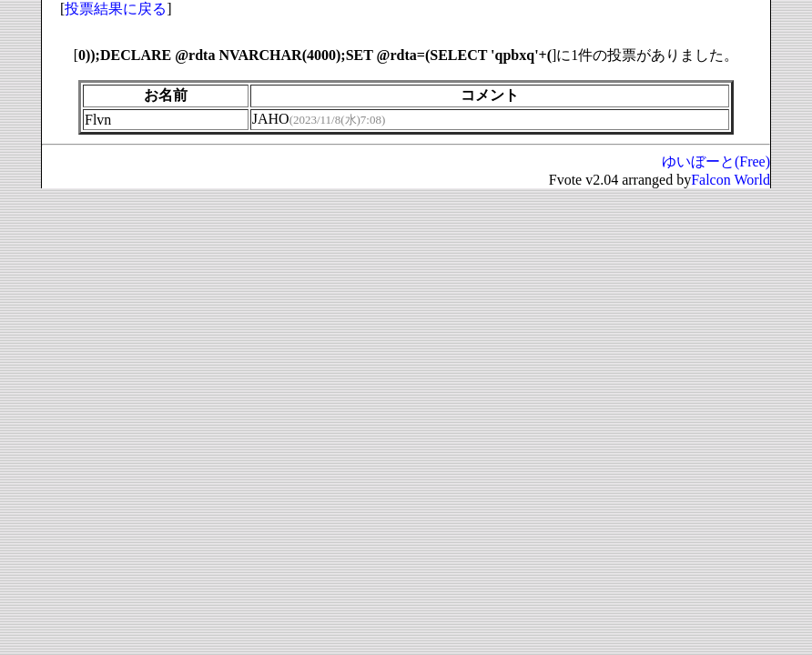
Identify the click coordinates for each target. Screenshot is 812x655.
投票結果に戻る (116, 9)
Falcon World (731, 180)
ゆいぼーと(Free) (716, 161)
